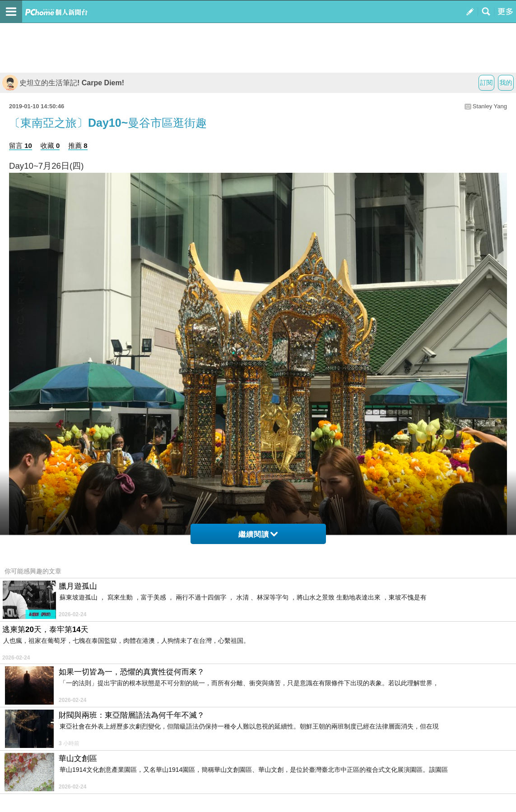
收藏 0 (50, 145)
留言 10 (21, 145)
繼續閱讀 (258, 534)
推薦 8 (78, 145)
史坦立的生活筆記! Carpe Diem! (63, 83)
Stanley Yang (490, 106)
